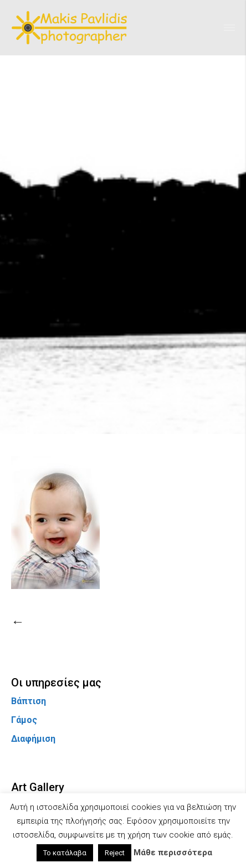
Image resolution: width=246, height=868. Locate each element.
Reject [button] (115, 853)
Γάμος (24, 720)
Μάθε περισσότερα (173, 852)
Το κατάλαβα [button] (65, 853)
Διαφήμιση (33, 739)
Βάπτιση (29, 701)
